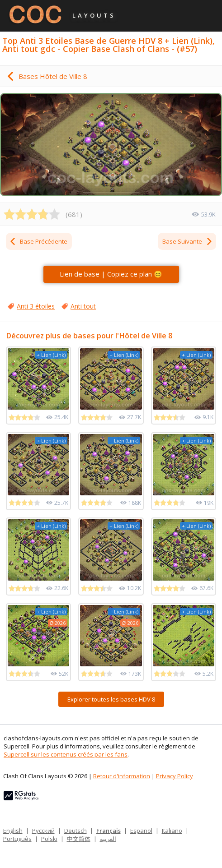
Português (17, 839)
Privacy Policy (175, 776)
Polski (49, 839)
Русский (43, 831)
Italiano (172, 831)
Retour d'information (122, 776)
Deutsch (76, 831)
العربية (108, 839)
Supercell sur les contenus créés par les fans (66, 754)
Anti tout (83, 306)
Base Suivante (188, 241)
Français (109, 831)
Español (141, 831)
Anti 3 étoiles (36, 306)
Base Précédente (38, 241)
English (13, 831)
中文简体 (79, 839)
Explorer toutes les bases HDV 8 (111, 699)
